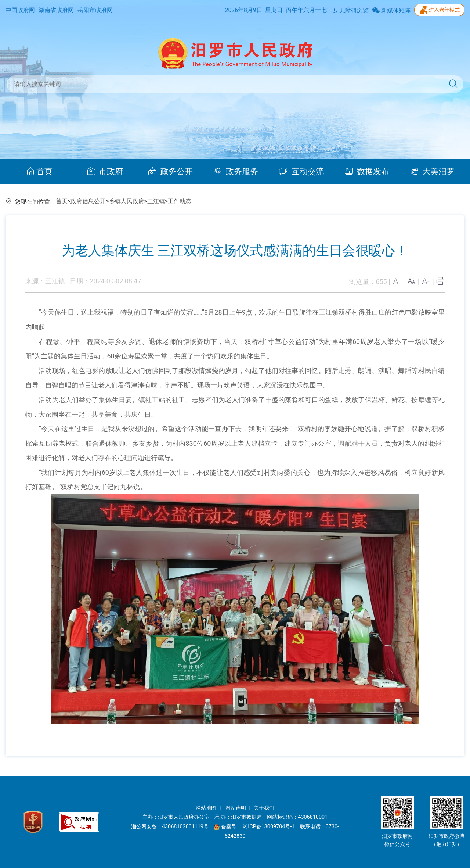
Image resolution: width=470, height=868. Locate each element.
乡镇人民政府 (127, 201)
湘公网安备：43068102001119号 (170, 827)
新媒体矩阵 (391, 10)
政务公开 (171, 172)
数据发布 (367, 172)
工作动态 (180, 201)
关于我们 (264, 808)
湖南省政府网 (56, 10)
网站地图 (207, 808)
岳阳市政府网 (95, 10)
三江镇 (156, 201)
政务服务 (236, 172)
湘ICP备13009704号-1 (269, 827)
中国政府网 (20, 10)
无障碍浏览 (350, 10)
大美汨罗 (433, 172)
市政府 (105, 172)
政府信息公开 (88, 201)
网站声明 (236, 808)
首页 (39, 172)
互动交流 (301, 172)
